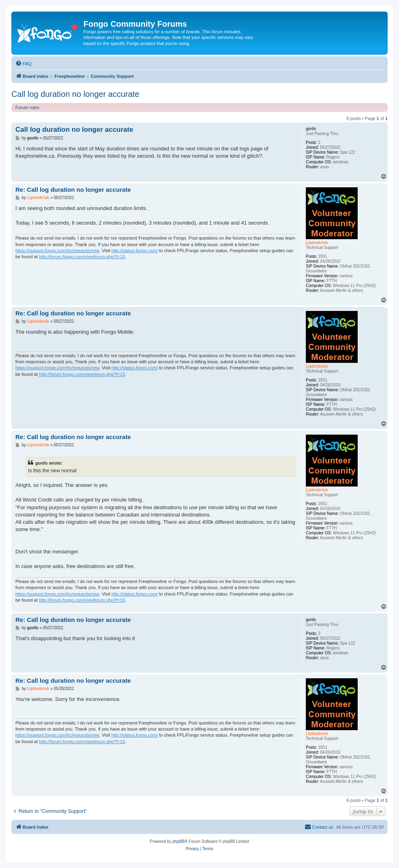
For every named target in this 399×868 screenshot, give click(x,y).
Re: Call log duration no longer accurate (73, 190)
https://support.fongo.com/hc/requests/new (57, 251)
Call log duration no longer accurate (75, 94)
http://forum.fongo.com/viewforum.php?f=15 (82, 257)
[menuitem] (23, 64)
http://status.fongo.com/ (134, 251)
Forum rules (27, 107)
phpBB (179, 841)
